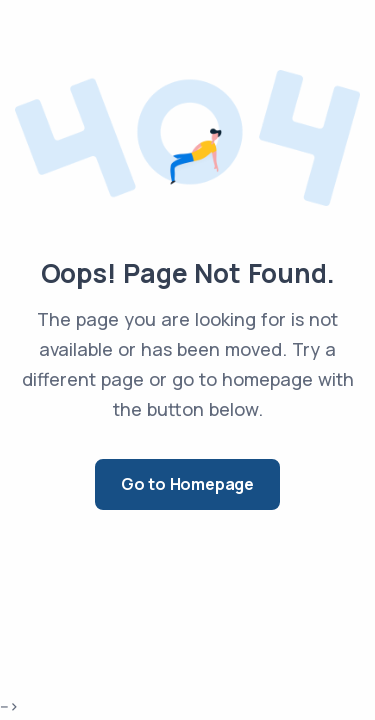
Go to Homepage (187, 484)
